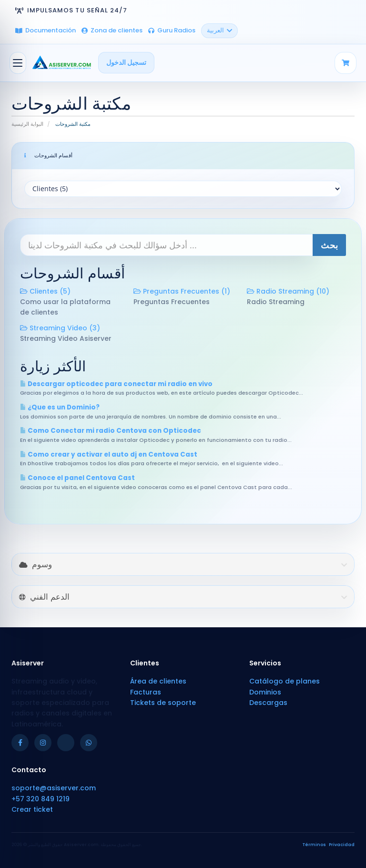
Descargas (268, 703)
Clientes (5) (45, 291)
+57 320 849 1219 (41, 799)
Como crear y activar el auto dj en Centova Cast (109, 454)
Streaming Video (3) (60, 328)
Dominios (265, 692)
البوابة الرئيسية (27, 124)
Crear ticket (32, 809)
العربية (219, 30)
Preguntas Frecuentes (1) (182, 291)
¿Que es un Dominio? (60, 407)
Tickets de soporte (163, 703)
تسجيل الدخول (126, 62)
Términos (314, 845)
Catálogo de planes (285, 681)
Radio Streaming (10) (288, 291)
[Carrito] (346, 63)
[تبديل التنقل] (18, 63)
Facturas (146, 692)
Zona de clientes (112, 30)
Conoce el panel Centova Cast (77, 478)
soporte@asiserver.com (54, 788)
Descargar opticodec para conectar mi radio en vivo (116, 384)
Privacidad (342, 845)
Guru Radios (172, 30)
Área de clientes (158, 681)
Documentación (46, 30)
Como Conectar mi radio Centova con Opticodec (111, 431)
